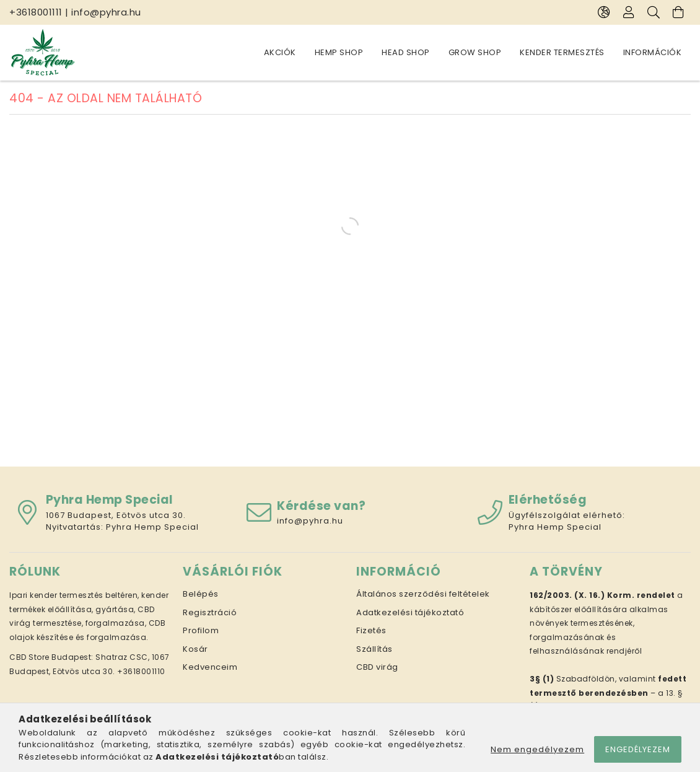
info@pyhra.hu (106, 12)
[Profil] (629, 12)
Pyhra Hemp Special (152, 527)
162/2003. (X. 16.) (567, 595)
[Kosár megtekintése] (678, 12)
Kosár (195, 649)
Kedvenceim (210, 667)
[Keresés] (654, 12)
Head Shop (406, 52)
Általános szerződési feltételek (423, 594)
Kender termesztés (562, 52)
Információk (653, 52)
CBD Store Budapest (50, 657)
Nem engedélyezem (537, 749)
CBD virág (377, 667)
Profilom (201, 630)
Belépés (201, 594)
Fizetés (371, 630)
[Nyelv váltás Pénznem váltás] (604, 12)
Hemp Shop (339, 52)
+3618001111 (36, 12)
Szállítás (374, 649)
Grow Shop (475, 52)
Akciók (280, 52)
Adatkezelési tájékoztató (410, 612)
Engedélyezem (638, 749)
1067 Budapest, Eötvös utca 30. (116, 515)
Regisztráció (210, 612)
